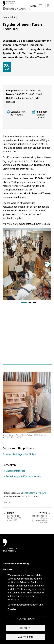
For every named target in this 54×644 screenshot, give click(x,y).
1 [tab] (24, 302)
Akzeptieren (25, 637)
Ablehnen (26, 628)
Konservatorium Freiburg (34, 493)
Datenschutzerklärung (16, 564)
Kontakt (7, 569)
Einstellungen (25, 619)
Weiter (47, 264)
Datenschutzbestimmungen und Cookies (25, 607)
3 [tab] (35, 302)
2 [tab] (30, 302)
